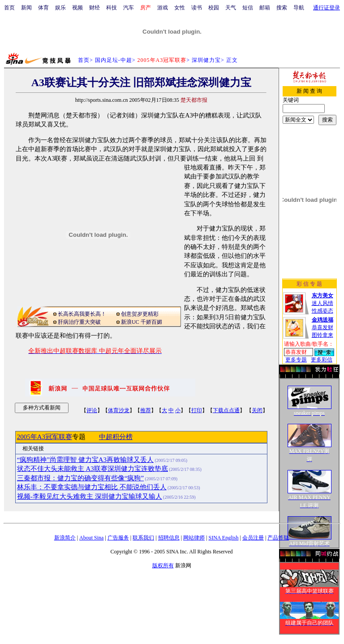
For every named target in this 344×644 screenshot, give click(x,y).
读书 (197, 8)
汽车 (129, 8)
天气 (231, 8)
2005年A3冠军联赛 (45, 437)
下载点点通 (226, 410)
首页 (9, 8)
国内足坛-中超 (114, 60)
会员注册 (253, 538)
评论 (92, 410)
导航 (299, 8)
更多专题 (296, 360)
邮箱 (265, 8)
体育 (43, 8)
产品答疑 (278, 538)
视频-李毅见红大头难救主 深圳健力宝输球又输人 (90, 496)
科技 (112, 8)
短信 (248, 8)
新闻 (26, 8)
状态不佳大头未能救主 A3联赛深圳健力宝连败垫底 (92, 469)
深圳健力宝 (206, 60)
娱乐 (60, 8)
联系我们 (143, 538)
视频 (77, 8)
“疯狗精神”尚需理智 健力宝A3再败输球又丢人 (85, 460)
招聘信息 (169, 538)
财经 (95, 8)
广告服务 (118, 538)
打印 (197, 410)
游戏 (163, 8)
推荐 (146, 410)
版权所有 (163, 566)
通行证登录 (327, 8)
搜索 (282, 8)
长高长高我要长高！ (82, 314)
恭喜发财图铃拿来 (322, 327)
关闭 (257, 410)
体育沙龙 (119, 410)
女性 (180, 8)
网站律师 (194, 538)
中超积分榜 (116, 437)
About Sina (91, 538)
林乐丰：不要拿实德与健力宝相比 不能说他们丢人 (92, 487)
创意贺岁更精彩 (140, 314)
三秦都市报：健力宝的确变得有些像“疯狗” (80, 478)
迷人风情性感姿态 (322, 303)
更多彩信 (322, 360)
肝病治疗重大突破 (79, 322)
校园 (214, 8)
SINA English (223, 538)
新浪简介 (65, 538)
